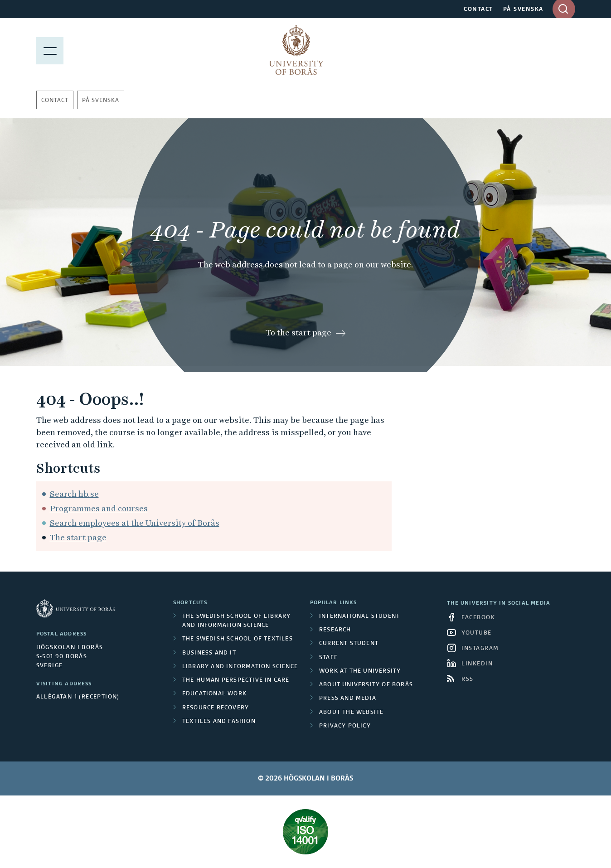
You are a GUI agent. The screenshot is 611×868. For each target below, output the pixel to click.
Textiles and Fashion (219, 722)
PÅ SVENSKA (523, 10)
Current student (349, 644)
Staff (328, 658)
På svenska (101, 101)
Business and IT (209, 653)
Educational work (214, 694)
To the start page (298, 332)
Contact (55, 101)
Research (335, 630)
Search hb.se (74, 494)
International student (359, 616)
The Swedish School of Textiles (238, 639)
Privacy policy (345, 726)
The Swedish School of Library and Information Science (237, 621)
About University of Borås (366, 685)
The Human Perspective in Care (236, 680)
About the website (351, 713)
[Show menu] (50, 50)
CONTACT (478, 10)
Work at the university (360, 671)
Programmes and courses (99, 508)
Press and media (348, 698)
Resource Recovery (216, 708)
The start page (78, 537)
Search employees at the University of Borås (135, 523)
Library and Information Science (240, 667)
